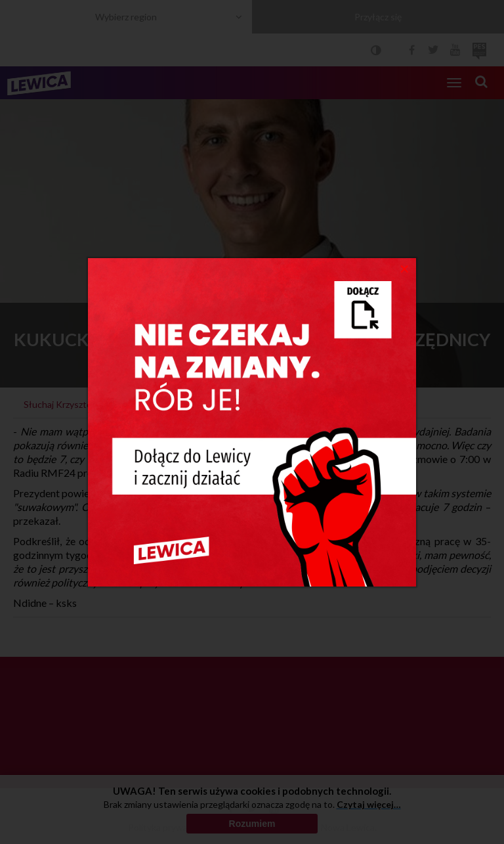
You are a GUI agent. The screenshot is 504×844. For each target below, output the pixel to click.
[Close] (405, 268)
